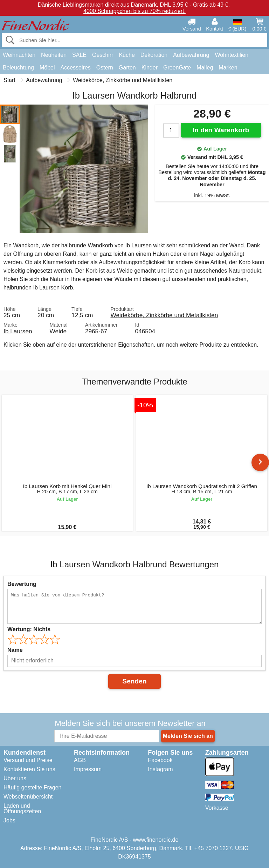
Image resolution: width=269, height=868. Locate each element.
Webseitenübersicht (28, 797)
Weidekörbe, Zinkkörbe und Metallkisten (164, 315)
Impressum (88, 769)
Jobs (9, 820)
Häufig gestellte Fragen (32, 787)
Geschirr (103, 55)
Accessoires (76, 68)
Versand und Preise (28, 760)
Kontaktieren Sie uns (29, 769)
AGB (80, 760)
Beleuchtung (18, 68)
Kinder (150, 68)
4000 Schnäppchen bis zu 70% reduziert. (134, 11)
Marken (228, 68)
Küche (127, 55)
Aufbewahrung (191, 55)
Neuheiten (54, 55)
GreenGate (177, 68)
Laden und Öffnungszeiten (22, 809)
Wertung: (29, 629)
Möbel (47, 68)
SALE (79, 55)
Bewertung (22, 584)
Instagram (160, 769)
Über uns (15, 778)
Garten (127, 68)
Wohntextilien (232, 55)
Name (15, 650)
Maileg (205, 68)
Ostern (105, 68)
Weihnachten (19, 55)
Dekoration (154, 55)
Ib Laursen (18, 331)
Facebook (160, 760)
